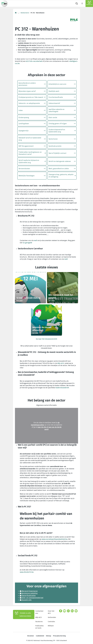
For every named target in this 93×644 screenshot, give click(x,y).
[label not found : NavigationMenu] (82, 4)
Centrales (51, 621)
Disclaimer (31, 635)
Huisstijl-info (26, 599)
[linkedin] (72, 610)
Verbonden (52, 617)
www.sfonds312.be (27, 572)
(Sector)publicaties (28, 595)
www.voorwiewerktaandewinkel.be (54, 539)
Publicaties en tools (39, 626)
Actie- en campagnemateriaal (32, 597)
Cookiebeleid (40, 635)
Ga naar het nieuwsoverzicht (46, 338)
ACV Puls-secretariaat (34, 61)
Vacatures (39, 621)
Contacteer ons (39, 612)
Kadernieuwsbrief (62, 387)
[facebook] (61, 610)
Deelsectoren (25, 13)
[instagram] (68, 610)
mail (35, 240)
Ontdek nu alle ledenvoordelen (23, 614)
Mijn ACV (61, 363)
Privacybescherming (59, 635)
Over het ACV (51, 612)
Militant (51, 625)
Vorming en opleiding (29, 593)
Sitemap (48, 635)
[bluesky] (76, 610)
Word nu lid (89, 3)
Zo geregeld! (27, 243)
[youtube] (64, 610)
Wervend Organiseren (29, 591)
